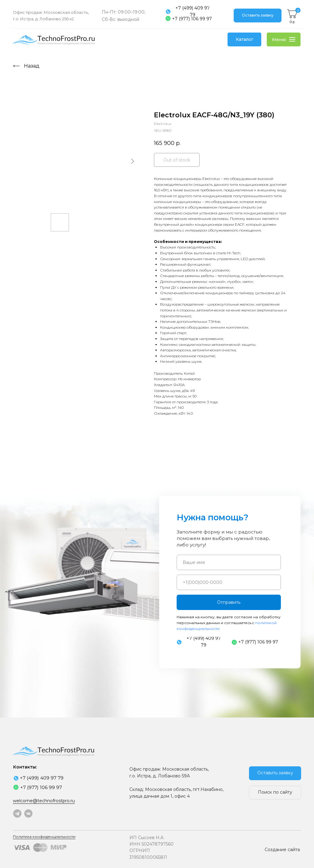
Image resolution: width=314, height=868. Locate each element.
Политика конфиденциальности (44, 837)
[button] (258, 16)
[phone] (229, 582)
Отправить (229, 602)
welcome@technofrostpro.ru (44, 801)
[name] (229, 562)
